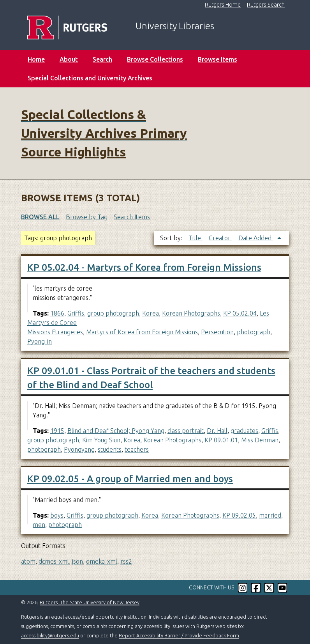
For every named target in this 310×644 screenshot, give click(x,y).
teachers (137, 449)
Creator (220, 238)
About (69, 59)
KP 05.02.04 (240, 313)
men (39, 525)
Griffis (76, 313)
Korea (151, 313)
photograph (254, 332)
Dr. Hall (217, 431)
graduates (244, 431)
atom (28, 561)
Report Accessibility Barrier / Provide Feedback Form (179, 635)
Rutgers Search (266, 5)
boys (57, 515)
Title (196, 238)
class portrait (186, 431)
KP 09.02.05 (239, 515)
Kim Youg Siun (101, 440)
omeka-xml (102, 561)
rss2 (126, 561)
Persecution (217, 332)
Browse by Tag (87, 217)
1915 (57, 431)
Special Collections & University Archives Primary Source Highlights (104, 133)
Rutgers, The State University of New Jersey (90, 602)
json (77, 561)
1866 (57, 313)
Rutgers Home (223, 5)
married (270, 515)
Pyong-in (40, 341)
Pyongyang (79, 449)
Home (36, 59)
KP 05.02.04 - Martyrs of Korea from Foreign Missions (144, 267)
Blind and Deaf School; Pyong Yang (116, 431)
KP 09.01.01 (221, 440)
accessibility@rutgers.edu (50, 635)
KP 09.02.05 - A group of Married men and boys (130, 479)
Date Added (256, 238)
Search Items (132, 217)
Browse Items (218, 59)
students (110, 449)
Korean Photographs (191, 313)
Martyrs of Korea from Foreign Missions (142, 332)
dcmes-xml (54, 561)
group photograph (113, 313)
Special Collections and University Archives (90, 78)
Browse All (40, 217)
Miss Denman (260, 440)
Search (102, 59)
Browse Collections (155, 59)
